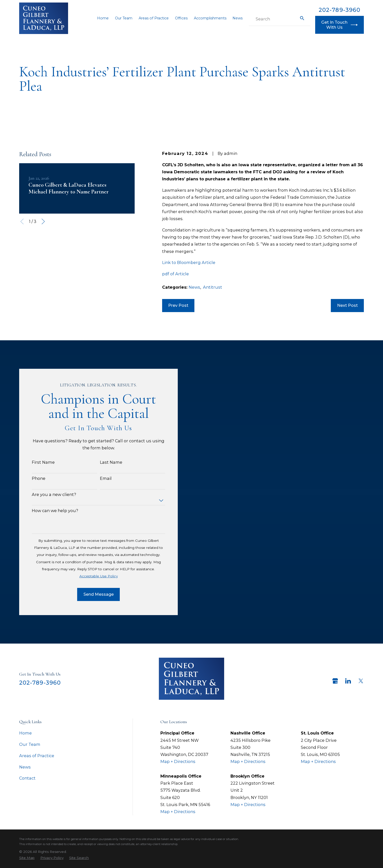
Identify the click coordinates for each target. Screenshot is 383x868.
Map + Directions (178, 761)
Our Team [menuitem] (124, 18)
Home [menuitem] (103, 18)
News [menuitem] (238, 18)
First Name (36, 462)
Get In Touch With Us (339, 25)
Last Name (104, 462)
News (194, 287)
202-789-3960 (340, 10)
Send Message (91, 594)
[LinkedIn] (348, 681)
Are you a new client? (47, 495)
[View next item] (43, 222)
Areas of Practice (37, 756)
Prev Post (178, 305)
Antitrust (213, 287)
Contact (27, 778)
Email (98, 478)
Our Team (30, 744)
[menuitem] (27, 858)
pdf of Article (175, 274)
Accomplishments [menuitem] (210, 18)
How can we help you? (48, 511)
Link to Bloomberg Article (189, 262)
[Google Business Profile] (335, 681)
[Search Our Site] (302, 18)
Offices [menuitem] (181, 18)
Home (25, 733)
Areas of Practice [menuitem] (154, 18)
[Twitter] (361, 681)
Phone (31, 478)
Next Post (347, 305)
